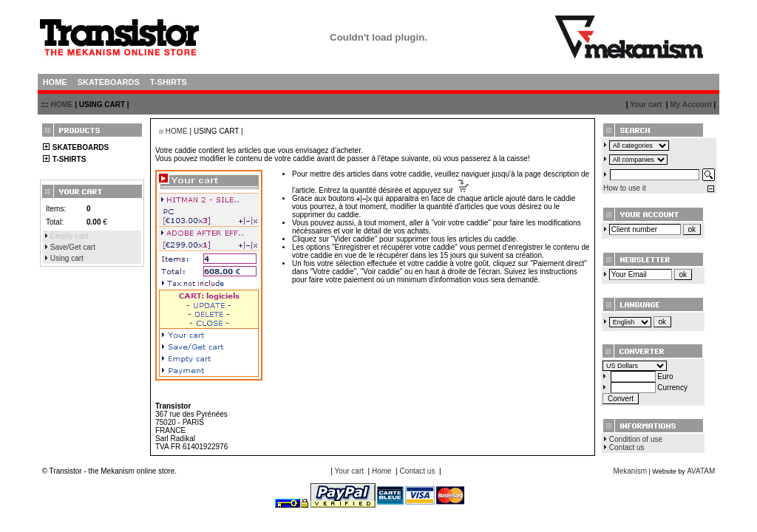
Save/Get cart (73, 247)
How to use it (625, 188)
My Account (690, 105)
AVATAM (701, 471)
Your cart (646, 105)
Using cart (67, 258)
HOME (61, 105)
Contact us (627, 447)
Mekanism (630, 471)
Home (382, 471)
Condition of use (636, 439)
